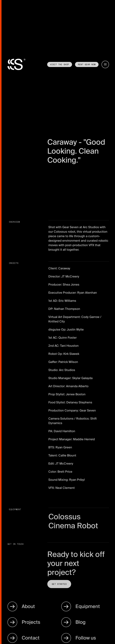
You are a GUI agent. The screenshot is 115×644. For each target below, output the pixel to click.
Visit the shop (60, 64)
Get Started (59, 584)
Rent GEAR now (87, 64)
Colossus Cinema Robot (73, 521)
